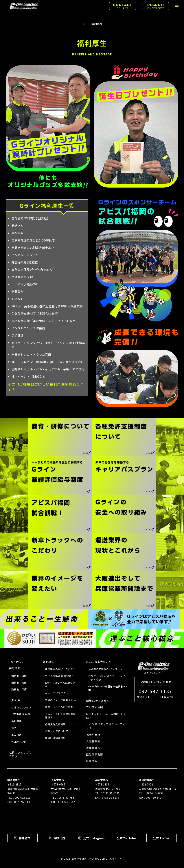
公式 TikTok (161, 838)
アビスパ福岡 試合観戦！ (60, 676)
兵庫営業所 (93, 748)
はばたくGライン (21, 707)
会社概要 (16, 721)
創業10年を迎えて (98, 701)
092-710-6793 (155, 793)
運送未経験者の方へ (99, 662)
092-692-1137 (23, 798)
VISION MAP (19, 742)
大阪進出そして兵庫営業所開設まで (60, 716)
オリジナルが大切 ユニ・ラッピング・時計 (107, 678)
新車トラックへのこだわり (60, 707)
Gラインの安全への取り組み (60, 685)
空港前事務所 (95, 754)
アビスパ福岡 (95, 707)
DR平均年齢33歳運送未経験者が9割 (108, 688)
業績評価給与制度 (55, 738)
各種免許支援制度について (60, 724)
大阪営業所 (93, 741)
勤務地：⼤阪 (19, 683)
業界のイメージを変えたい (60, 700)
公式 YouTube (126, 838)
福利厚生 (49, 662)
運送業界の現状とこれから (60, 669)
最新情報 (92, 761)
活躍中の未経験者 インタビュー (107, 669)
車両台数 (16, 735)
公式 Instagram (94, 838)
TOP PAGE (16, 662)
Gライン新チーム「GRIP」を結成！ (106, 716)
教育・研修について (57, 731)
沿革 (14, 728)
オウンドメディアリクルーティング (106, 726)
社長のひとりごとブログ (20, 754)
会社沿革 (15, 700)
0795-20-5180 (111, 793)
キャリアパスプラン (57, 693)
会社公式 (24, 838)
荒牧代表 (59, 838)
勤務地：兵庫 (19, 689)
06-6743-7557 (67, 798)
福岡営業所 (93, 735)
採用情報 (15, 668)
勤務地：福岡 (19, 676)
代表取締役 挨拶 (21, 714)
